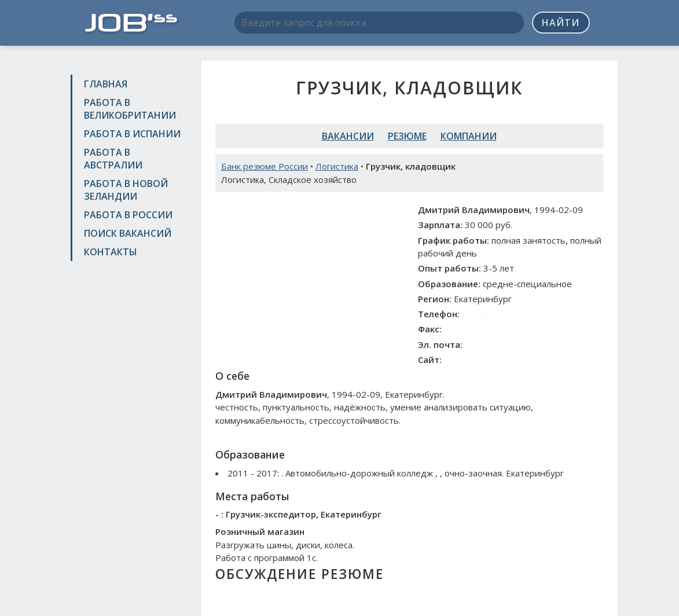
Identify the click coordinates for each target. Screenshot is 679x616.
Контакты (111, 252)
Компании (469, 136)
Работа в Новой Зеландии (126, 190)
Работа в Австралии (113, 159)
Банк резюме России (265, 166)
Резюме (407, 136)
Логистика (337, 166)
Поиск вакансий (128, 233)
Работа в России (128, 215)
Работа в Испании (132, 134)
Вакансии (348, 136)
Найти (561, 23)
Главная (106, 84)
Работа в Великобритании (130, 109)
